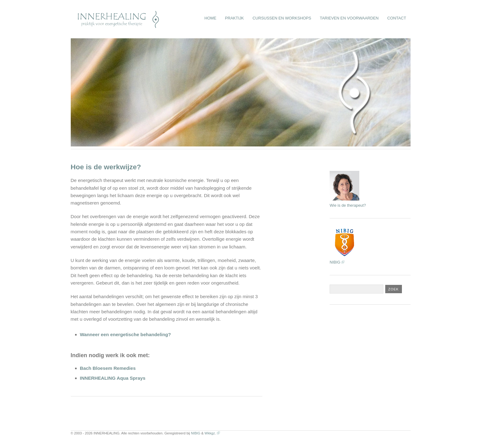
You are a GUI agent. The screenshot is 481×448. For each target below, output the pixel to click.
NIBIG (335, 262)
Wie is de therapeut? (348, 205)
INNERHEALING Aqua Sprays (113, 378)
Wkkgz (210, 433)
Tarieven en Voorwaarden (349, 18)
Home (210, 18)
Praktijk (234, 18)
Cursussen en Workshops (282, 18)
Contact (397, 18)
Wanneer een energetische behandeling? (126, 334)
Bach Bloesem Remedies (108, 368)
